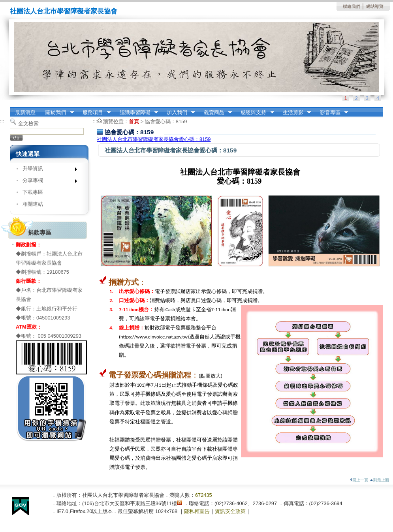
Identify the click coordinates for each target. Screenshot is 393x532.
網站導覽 (375, 6)
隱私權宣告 (197, 511)
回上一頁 (359, 480)
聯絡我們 (352, 6)
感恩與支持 (255, 113)
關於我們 (57, 113)
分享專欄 (47, 182)
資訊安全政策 (230, 511)
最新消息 (25, 112)
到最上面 (379, 480)
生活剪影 (294, 113)
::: (12, 110)
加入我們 (178, 113)
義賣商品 (215, 113)
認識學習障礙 (136, 113)
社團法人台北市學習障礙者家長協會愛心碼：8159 (154, 139)
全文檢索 (28, 123)
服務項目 (94, 113)
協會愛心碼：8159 (166, 121)
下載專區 (33, 192)
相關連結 (33, 204)
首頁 (134, 121)
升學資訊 (47, 170)
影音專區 (331, 113)
